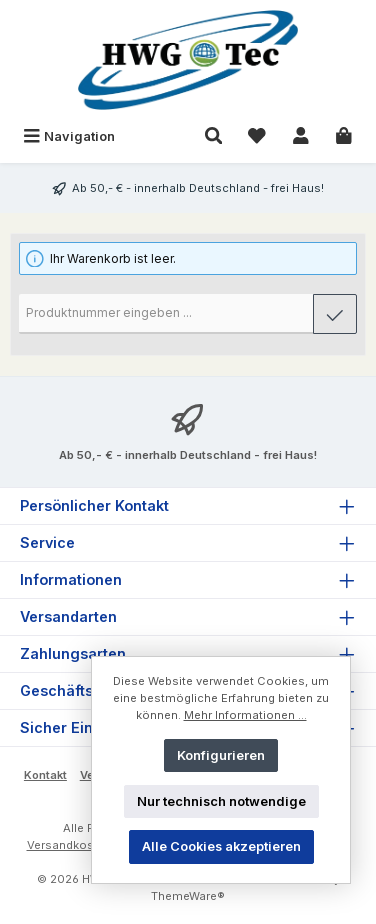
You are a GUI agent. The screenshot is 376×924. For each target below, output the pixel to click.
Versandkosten (69, 845)
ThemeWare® (188, 896)
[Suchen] (214, 136)
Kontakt (45, 775)
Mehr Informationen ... (245, 715)
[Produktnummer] (166, 314)
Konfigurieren (221, 755)
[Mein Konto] (301, 136)
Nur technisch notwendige (221, 801)
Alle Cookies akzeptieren (221, 846)
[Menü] (69, 136)
